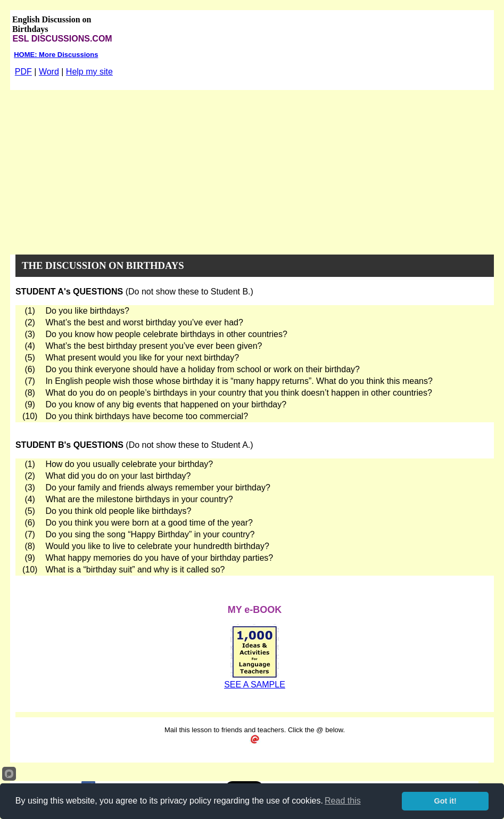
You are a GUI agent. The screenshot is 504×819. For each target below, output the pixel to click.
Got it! (445, 801)
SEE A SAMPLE (255, 685)
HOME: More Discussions (56, 55)
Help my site (89, 72)
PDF (23, 72)
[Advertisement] (252, 170)
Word (49, 72)
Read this (343, 801)
